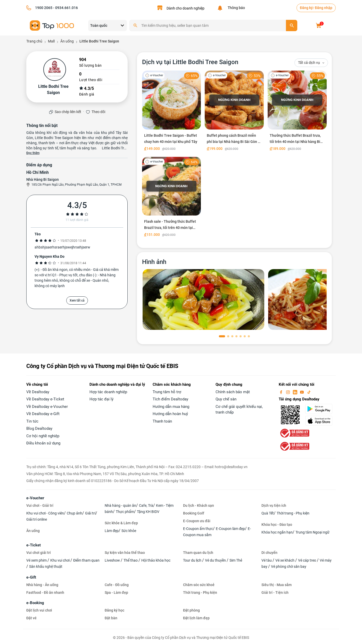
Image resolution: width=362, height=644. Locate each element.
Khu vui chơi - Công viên (45, 513)
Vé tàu (267, 560)
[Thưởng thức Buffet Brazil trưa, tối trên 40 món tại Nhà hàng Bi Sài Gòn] (297, 112)
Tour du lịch (193, 560)
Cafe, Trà (146, 505)
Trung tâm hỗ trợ (167, 392)
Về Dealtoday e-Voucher (47, 407)
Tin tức (32, 421)
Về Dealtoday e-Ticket (45, 399)
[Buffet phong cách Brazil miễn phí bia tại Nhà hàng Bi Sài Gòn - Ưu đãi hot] (234, 112)
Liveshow (113, 560)
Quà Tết (268, 513)
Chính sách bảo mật (233, 392)
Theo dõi (98, 112)
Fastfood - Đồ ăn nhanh (45, 593)
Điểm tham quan (86, 560)
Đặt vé (31, 618)
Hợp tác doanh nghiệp (108, 392)
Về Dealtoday (38, 392)
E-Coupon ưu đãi (197, 521)
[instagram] (289, 392)
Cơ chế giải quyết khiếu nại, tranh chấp (239, 410)
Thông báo (236, 8)
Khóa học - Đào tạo (277, 525)
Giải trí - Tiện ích (275, 593)
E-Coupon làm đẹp (230, 529)
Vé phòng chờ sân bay (289, 566)
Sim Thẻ (236, 560)
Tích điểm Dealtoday (170, 399)
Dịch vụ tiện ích (274, 505)
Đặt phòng (191, 610)
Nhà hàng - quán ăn (120, 505)
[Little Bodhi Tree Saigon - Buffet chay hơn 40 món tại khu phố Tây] (172, 112)
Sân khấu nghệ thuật (46, 566)
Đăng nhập (324, 8)
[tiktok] (309, 392)
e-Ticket (34, 545)
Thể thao (131, 560)
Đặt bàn (111, 618)
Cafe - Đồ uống (117, 585)
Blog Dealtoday (39, 428)
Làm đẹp (112, 531)
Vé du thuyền (216, 560)
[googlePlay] (320, 409)
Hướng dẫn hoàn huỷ (170, 414)
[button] (222, 336)
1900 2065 (44, 8)
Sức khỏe (129, 531)
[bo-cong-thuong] (294, 433)
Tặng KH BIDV (148, 512)
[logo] (52, 25)
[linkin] (295, 392)
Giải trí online (37, 519)
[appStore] (320, 421)
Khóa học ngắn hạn (277, 532)
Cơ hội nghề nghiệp (43, 436)
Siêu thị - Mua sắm (277, 585)
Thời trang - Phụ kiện (293, 513)
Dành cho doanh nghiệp (186, 8)
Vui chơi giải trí (39, 553)
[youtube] (302, 392)
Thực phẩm (125, 512)
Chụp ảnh (75, 513)
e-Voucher (35, 498)
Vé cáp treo (307, 560)
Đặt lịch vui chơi (39, 610)
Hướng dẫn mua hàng (171, 407)
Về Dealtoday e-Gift (43, 414)
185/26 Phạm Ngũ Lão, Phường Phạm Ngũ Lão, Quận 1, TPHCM (76, 185)
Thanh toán (162, 421)
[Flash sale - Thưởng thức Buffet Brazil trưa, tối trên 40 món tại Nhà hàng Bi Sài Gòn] (172, 198)
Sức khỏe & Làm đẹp (121, 523)
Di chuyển (269, 553)
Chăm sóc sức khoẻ (199, 585)
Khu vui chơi (60, 560)
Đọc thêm (33, 153)
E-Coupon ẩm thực (198, 529)
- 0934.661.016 (65, 8)
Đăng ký (306, 8)
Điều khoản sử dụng (43, 443)
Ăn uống (33, 531)
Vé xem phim (37, 560)
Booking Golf (194, 513)
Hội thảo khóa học (156, 560)
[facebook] (282, 392)
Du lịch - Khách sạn (199, 505)
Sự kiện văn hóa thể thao (125, 553)
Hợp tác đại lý (101, 399)
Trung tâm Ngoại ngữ (312, 532)
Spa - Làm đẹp (116, 593)
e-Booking (35, 603)
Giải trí (90, 513)
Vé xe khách (285, 560)
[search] (292, 25)
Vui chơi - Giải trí (40, 505)
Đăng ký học (114, 610)
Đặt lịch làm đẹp (196, 618)
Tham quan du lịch (198, 553)
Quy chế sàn (226, 399)
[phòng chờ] (203, 299)
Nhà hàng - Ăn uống (42, 585)
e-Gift (31, 577)
